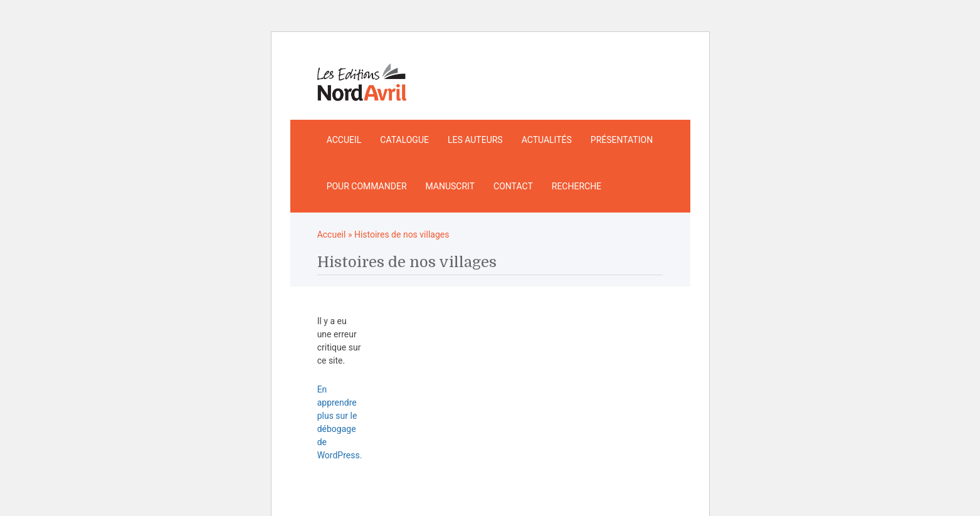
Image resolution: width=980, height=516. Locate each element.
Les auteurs (475, 140)
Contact (513, 186)
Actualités (547, 140)
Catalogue (404, 140)
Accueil (344, 140)
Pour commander (367, 186)
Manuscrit (450, 186)
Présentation (622, 140)
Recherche (577, 186)
